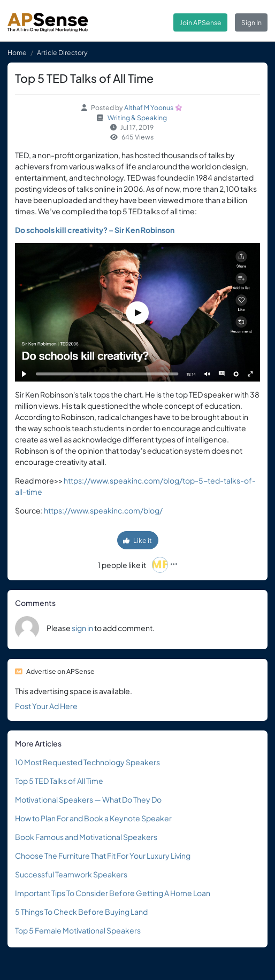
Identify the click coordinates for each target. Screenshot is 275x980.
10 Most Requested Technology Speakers (87, 762)
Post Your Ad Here (46, 706)
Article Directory (62, 52)
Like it (137, 540)
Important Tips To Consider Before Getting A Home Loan (113, 893)
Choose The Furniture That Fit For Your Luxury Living (103, 855)
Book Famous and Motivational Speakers (86, 837)
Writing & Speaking (137, 118)
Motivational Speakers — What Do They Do (88, 799)
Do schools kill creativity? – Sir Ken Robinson (95, 230)
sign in (82, 628)
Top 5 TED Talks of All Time (59, 781)
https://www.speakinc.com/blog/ (103, 510)
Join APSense (201, 22)
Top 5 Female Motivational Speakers (78, 930)
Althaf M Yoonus (149, 107)
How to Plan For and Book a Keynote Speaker (93, 818)
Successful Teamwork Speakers (71, 874)
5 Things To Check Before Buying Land (81, 912)
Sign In (251, 22)
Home (17, 52)
